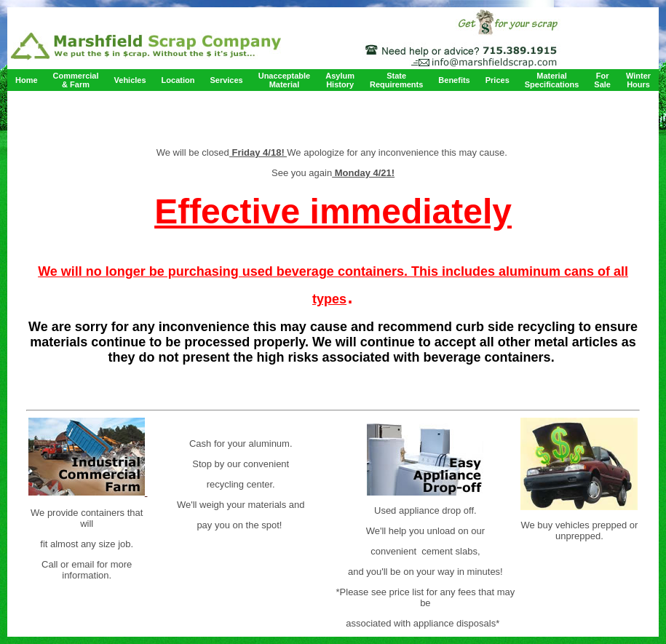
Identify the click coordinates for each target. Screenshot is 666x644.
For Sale (602, 80)
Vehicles (130, 80)
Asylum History (340, 80)
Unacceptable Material (285, 80)
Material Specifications (552, 80)
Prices (497, 80)
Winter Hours (638, 80)
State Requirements (396, 80)
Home (27, 80)
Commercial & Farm (76, 80)
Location (178, 80)
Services (226, 80)
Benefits (454, 80)
